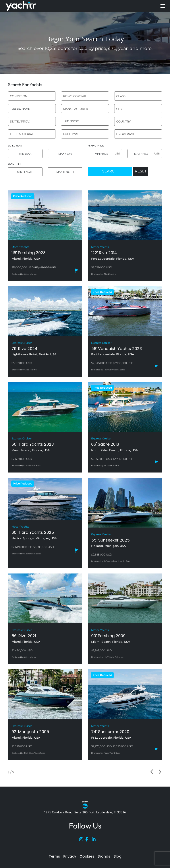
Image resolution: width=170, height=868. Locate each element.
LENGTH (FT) (15, 164)
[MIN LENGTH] (25, 172)
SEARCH (110, 171)
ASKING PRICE (96, 146)
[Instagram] (82, 840)
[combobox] (32, 96)
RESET (141, 171)
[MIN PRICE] (105, 154)
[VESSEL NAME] (32, 109)
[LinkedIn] (95, 840)
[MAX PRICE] (145, 154)
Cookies (87, 856)
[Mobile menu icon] (163, 6)
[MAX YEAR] (65, 154)
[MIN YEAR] (25, 154)
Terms (54, 856)
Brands (104, 856)
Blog (118, 856)
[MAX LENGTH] (65, 172)
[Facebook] (89, 840)
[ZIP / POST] (85, 121)
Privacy (70, 856)
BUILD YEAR (15, 146)
